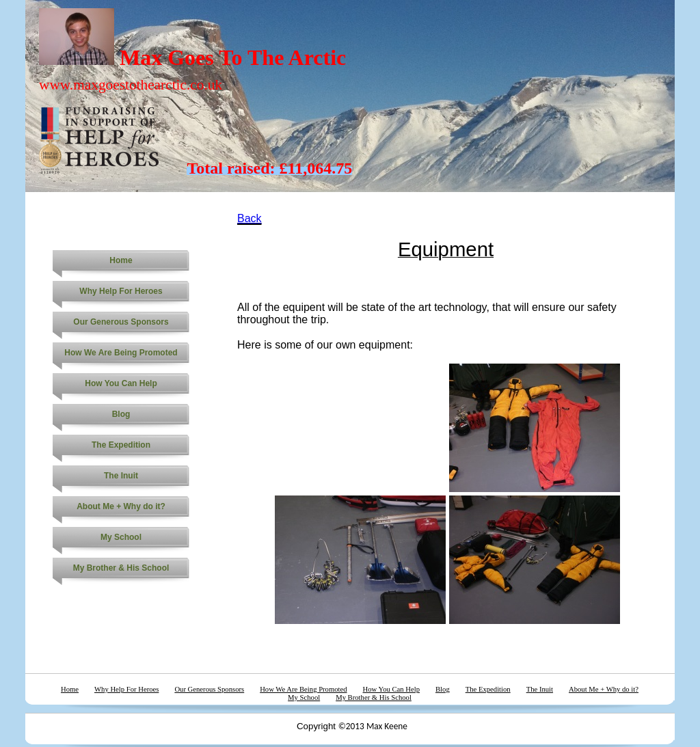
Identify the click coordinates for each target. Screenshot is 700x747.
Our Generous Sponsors (121, 322)
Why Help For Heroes (121, 291)
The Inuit (121, 476)
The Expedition (121, 445)
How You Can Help (121, 383)
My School (121, 537)
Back (250, 218)
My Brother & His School (121, 568)
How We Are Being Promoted (121, 353)
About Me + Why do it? (121, 506)
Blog (121, 414)
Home (121, 260)
